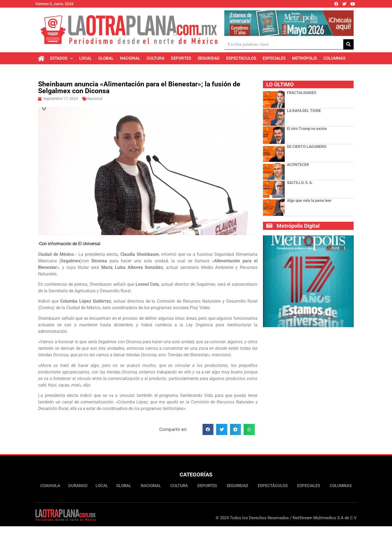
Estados (61, 58)
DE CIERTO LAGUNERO (307, 147)
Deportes (181, 58)
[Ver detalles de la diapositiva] (289, 23)
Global (106, 58)
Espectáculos (241, 58)
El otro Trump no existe (307, 129)
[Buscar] (348, 44)
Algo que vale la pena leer (309, 200)
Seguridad (209, 58)
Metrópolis (304, 58)
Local (85, 58)
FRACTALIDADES (301, 93)
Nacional (130, 58)
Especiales (274, 58)
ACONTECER (298, 165)
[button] (208, 429)
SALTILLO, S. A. (300, 183)
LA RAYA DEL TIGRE (304, 111)
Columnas (334, 58)
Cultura (156, 58)
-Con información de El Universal (69, 244)
